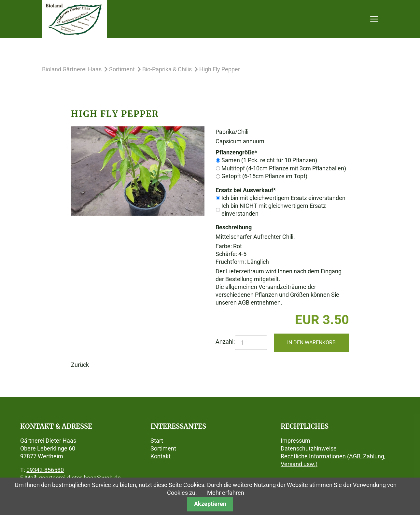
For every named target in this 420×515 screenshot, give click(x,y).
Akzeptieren (210, 504)
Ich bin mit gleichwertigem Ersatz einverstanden (283, 198)
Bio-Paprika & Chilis (167, 69)
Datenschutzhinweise (309, 448)
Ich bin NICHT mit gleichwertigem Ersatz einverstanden (274, 210)
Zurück (80, 365)
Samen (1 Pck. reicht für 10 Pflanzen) (269, 160)
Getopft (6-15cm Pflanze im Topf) (264, 176)
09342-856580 (45, 470)
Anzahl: (225, 342)
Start (157, 441)
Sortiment (122, 69)
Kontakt (161, 456)
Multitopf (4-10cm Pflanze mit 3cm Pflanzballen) (284, 168)
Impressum (295, 441)
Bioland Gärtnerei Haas (72, 69)
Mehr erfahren (226, 493)
